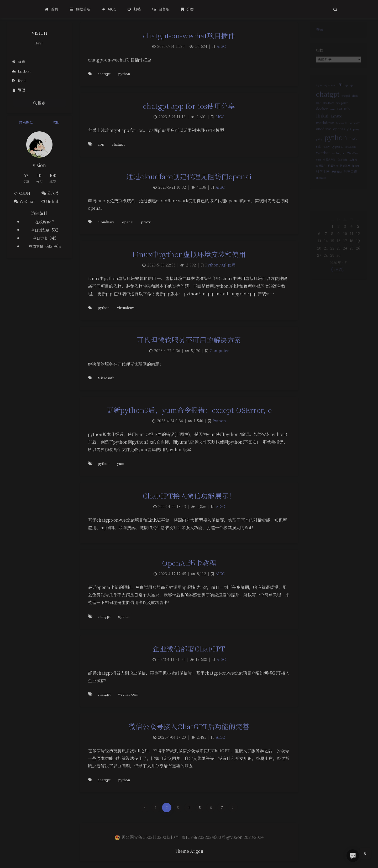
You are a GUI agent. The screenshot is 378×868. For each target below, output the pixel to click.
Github (51, 201)
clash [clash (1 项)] (357, 99)
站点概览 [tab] (26, 122)
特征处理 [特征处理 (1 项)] (346, 180)
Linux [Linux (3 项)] (336, 122)
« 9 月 (338, 279)
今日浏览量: (41, 230)
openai (128, 222)
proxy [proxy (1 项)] (359, 138)
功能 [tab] (56, 122)
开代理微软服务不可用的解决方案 (189, 340)
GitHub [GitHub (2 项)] (344, 114)
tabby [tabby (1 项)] (325, 158)
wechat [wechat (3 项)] (320, 165)
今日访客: (41, 238)
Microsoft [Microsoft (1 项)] (342, 131)
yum (121, 463)
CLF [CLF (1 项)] (315, 107)
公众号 (50, 193)
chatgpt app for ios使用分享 (189, 106)
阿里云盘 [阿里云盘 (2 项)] (352, 187)
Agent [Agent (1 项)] (316, 87)
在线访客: (44, 222)
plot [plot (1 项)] (351, 138)
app (101, 144)
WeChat (24, 201)
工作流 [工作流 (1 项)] (356, 173)
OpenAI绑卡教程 (189, 563)
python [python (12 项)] (335, 147)
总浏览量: (37, 246)
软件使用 (228, 265)
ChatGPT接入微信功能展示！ (189, 495)
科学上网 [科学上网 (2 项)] (320, 187)
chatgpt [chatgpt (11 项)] (326, 97)
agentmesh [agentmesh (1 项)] (329, 87)
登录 (317, 31)
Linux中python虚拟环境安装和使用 (189, 254)
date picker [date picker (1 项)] (342, 107)
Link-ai (21, 71)
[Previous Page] (145, 808)
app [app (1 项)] (354, 87)
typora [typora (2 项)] (337, 158)
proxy (146, 222)
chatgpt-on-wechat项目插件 (189, 35)
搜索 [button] (39, 103)
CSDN (22, 193)
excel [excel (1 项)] (332, 115)
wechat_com (128, 694)
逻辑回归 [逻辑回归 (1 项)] (336, 187)
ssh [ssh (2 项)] (316, 158)
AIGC (221, 46)
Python (212, 265)
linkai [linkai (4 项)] (320, 122)
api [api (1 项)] (348, 87)
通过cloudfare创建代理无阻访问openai (189, 176)
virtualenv (125, 308)
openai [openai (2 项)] (339, 137)
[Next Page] (233, 808)
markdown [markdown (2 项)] (323, 130)
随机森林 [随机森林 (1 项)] (318, 194)
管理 (19, 90)
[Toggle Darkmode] (365, 853)
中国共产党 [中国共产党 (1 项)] (328, 173)
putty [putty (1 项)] (316, 149)
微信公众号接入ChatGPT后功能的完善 (189, 726)
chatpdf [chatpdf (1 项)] (347, 99)
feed (19, 80)
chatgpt (104, 74)
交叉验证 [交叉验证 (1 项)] (343, 173)
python (124, 74)
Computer (219, 350)
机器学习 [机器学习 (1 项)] (332, 180)
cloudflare (106, 222)
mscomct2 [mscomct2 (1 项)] (357, 131)
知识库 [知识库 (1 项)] (358, 180)
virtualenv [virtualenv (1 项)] (352, 158)
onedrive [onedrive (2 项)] (321, 137)
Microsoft (106, 378)
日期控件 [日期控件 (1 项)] (318, 180)
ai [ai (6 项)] (341, 85)
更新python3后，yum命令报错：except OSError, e (189, 410)
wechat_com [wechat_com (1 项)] (338, 166)
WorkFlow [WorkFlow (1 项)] (355, 166)
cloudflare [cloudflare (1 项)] (327, 107)
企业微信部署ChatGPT (189, 648)
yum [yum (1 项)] (315, 173)
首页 (19, 61)
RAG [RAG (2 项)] (355, 149)
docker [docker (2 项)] (319, 114)
